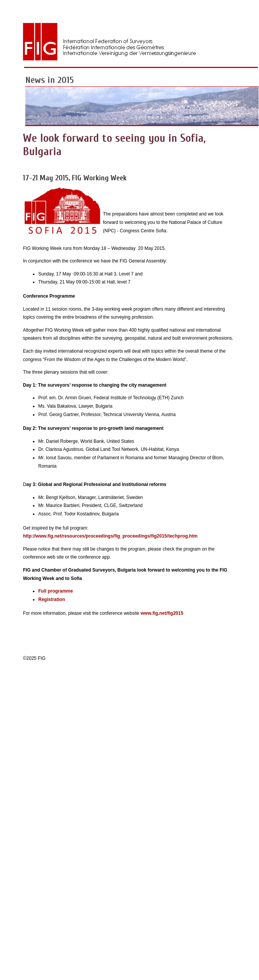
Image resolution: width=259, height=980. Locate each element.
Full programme (56, 591)
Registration (52, 599)
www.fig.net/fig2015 (162, 613)
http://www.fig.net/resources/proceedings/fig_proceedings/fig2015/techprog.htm (110, 536)
